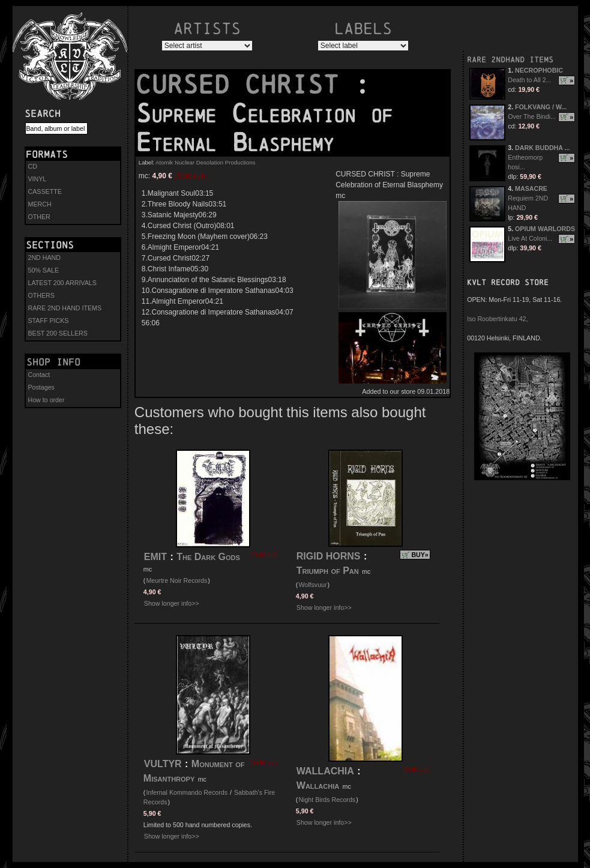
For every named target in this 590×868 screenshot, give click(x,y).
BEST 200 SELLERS (58, 333)
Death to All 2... (529, 80)
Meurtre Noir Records (176, 580)
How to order (47, 400)
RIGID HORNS (329, 556)
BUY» (420, 555)
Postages (41, 387)
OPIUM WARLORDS (545, 229)
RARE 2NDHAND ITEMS (510, 60)
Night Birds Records (327, 800)
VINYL (38, 179)
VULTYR (163, 764)
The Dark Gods (208, 557)
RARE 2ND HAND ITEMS (65, 308)
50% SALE (44, 270)
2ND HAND (44, 258)
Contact (39, 375)
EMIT (155, 557)
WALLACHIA (325, 771)
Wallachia (318, 785)
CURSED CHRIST (245, 85)
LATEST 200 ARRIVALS (62, 283)
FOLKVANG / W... (541, 107)
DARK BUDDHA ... (542, 148)
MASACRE (531, 188)
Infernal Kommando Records (187, 792)
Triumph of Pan (328, 571)
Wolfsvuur (312, 585)
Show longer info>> (172, 603)
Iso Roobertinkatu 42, (497, 319)
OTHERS (41, 295)
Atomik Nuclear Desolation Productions (205, 162)
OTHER (39, 217)
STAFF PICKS (49, 321)
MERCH (40, 204)
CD (33, 166)
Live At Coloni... (530, 238)
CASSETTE (45, 191)
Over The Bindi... (532, 116)
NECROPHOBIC (539, 70)
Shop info (53, 362)
